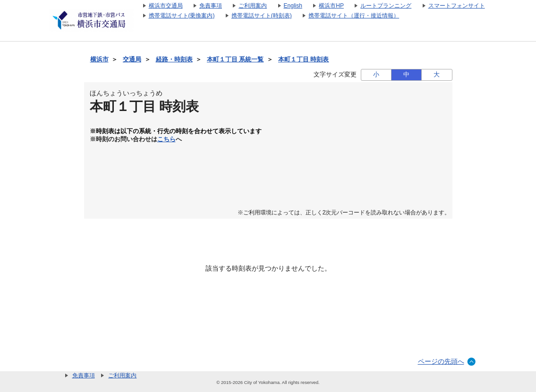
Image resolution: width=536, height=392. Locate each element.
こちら (166, 139)
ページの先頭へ (441, 361)
